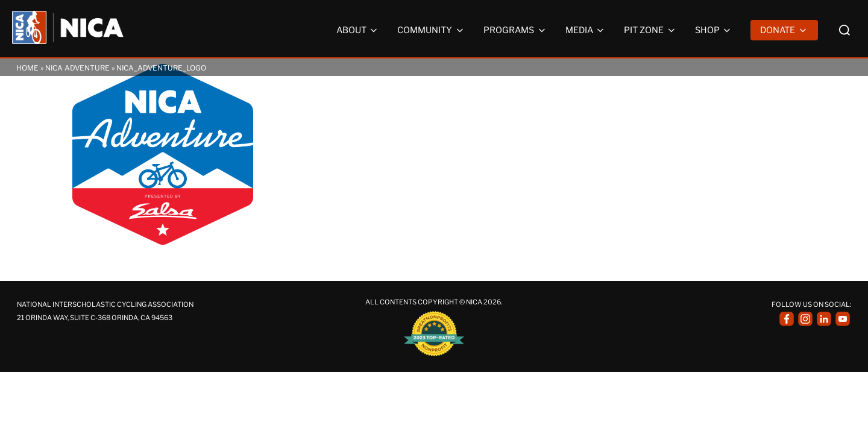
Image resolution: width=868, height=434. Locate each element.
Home (27, 68)
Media (586, 30)
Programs (515, 30)
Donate (784, 30)
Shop (714, 30)
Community (431, 30)
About (358, 30)
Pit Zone (650, 30)
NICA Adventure (77, 68)
